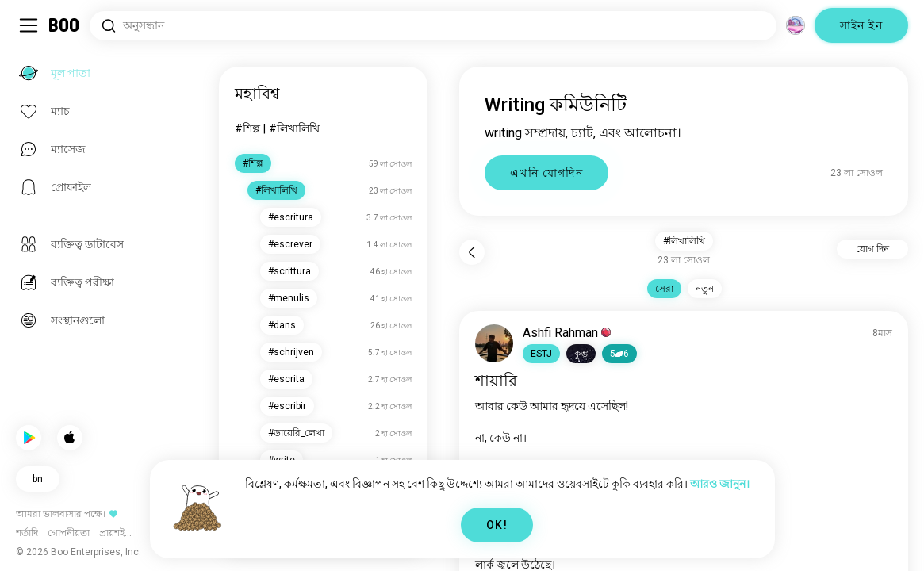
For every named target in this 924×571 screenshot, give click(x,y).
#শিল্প (247, 128)
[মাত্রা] (796, 25)
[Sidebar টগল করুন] (29, 25)
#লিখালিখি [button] (684, 241)
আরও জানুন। (720, 484)
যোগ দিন (872, 249)
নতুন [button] (705, 289)
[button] (541, 354)
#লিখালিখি (294, 128)
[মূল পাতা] (65, 25)
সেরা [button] (664, 289)
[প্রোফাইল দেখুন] (494, 343)
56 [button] (619, 354)
